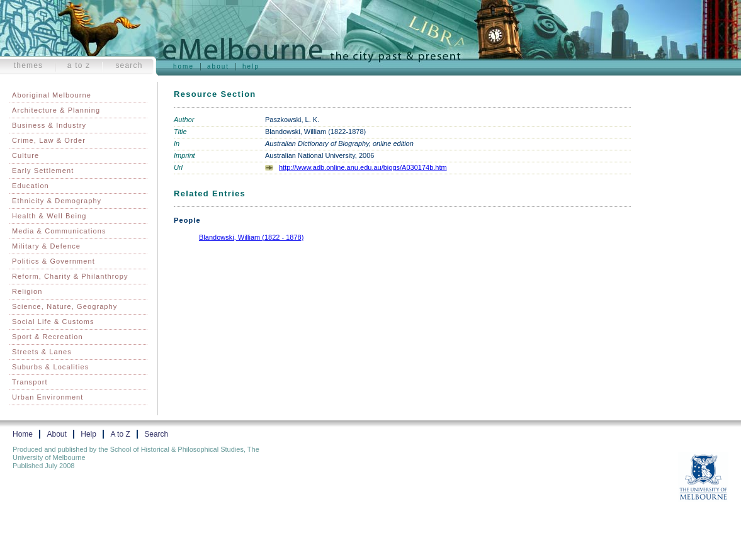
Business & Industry (49, 125)
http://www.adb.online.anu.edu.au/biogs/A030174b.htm (363, 167)
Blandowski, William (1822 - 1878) (251, 237)
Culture (25, 155)
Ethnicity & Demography (57, 201)
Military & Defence (46, 246)
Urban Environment (48, 397)
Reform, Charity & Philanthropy (70, 276)
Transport (30, 382)
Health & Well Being (49, 216)
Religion (27, 291)
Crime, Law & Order (49, 140)
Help (251, 66)
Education (31, 186)
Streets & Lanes (42, 352)
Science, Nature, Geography (65, 306)
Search (129, 65)
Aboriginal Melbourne (52, 95)
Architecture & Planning (56, 110)
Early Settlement (43, 171)
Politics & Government (54, 261)
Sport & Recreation (48, 337)
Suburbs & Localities (50, 367)
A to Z (79, 65)
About (218, 66)
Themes (29, 65)
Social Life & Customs (53, 322)
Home (184, 66)
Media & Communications (59, 231)
